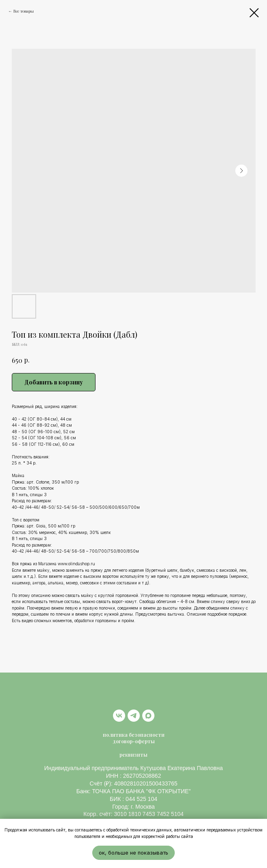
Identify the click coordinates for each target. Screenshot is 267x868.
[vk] (119, 716)
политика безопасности (134, 735)
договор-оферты (134, 741)
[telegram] (134, 716)
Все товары (24, 11)
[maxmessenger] (148, 716)
